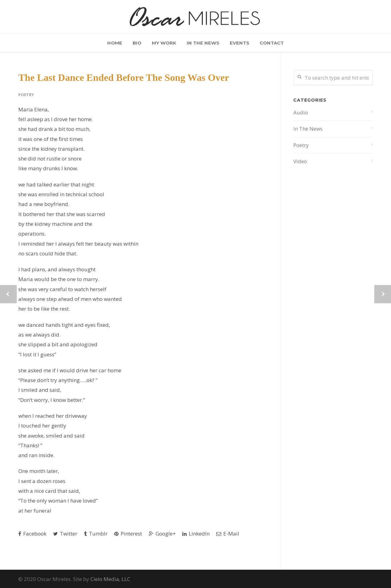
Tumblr (96, 534)
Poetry (26, 95)
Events (239, 43)
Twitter (65, 534)
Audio (301, 112)
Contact (272, 43)
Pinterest (128, 534)
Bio (137, 43)
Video (300, 161)
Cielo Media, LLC (110, 579)
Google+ (162, 534)
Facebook (32, 534)
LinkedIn (196, 534)
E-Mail (228, 534)
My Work (164, 43)
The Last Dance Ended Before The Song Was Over (124, 78)
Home (115, 43)
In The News (203, 43)
